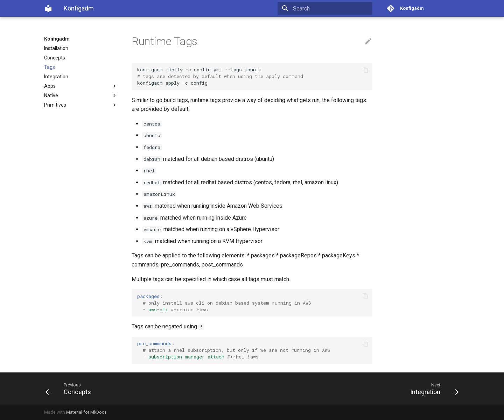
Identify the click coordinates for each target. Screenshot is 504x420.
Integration (56, 77)
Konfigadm (57, 39)
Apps (81, 86)
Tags (50, 67)
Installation (56, 48)
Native (81, 95)
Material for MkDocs (86, 412)
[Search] (331, 8)
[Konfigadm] (48, 8)
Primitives (81, 105)
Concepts (55, 58)
